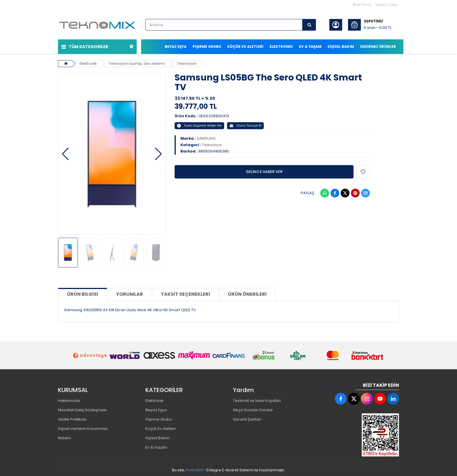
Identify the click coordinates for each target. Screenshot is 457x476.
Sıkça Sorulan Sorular (253, 410)
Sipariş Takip (386, 5)
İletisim (65, 438)
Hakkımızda (69, 400)
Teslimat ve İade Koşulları (257, 400)
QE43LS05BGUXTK (214, 116)
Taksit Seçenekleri (186, 294)
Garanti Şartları (247, 419)
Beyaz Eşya (156, 410)
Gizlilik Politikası (72, 419)
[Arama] (309, 25)
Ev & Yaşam (156, 447)
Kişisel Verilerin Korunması (83, 428)
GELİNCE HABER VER (264, 171)
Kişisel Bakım (158, 438)
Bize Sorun (362, 5)
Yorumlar (130, 294)
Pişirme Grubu (159, 419)
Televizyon (188, 63)
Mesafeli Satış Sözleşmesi (82, 410)
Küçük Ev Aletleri (161, 428)
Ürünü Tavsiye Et (245, 125)
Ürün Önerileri (247, 294)
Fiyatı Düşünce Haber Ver (199, 125)
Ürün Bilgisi (83, 294)
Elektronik (89, 63)
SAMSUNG (206, 138)
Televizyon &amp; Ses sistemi (138, 63)
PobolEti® (196, 470)
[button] (65, 154)
